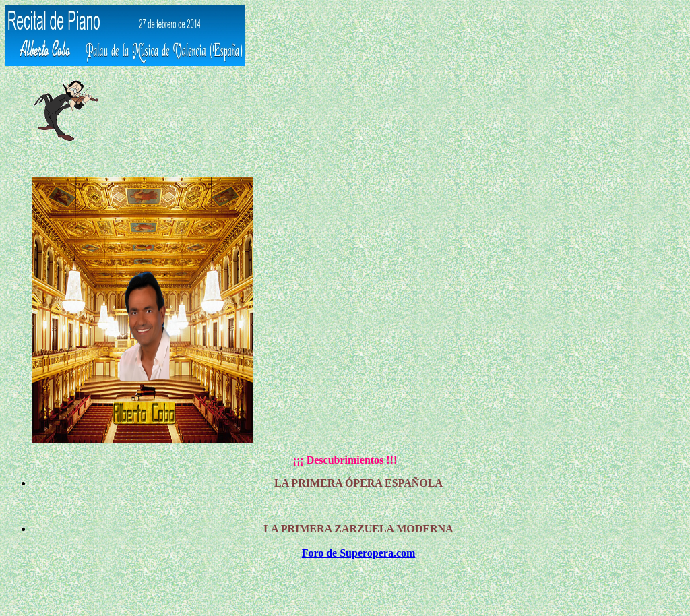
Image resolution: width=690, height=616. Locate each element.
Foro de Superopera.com (359, 553)
